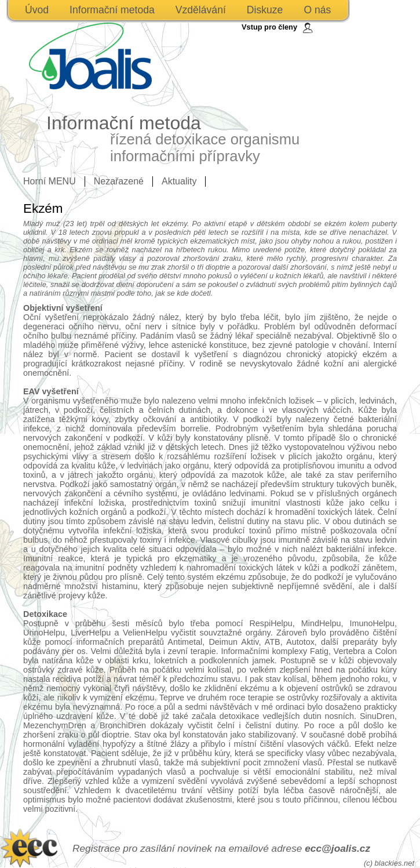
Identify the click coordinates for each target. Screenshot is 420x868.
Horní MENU (50, 181)
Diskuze (265, 10)
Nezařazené (119, 181)
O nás (317, 10)
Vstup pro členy (269, 27)
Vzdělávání (201, 10)
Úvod (37, 10)
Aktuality (179, 181)
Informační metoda (112, 10)
